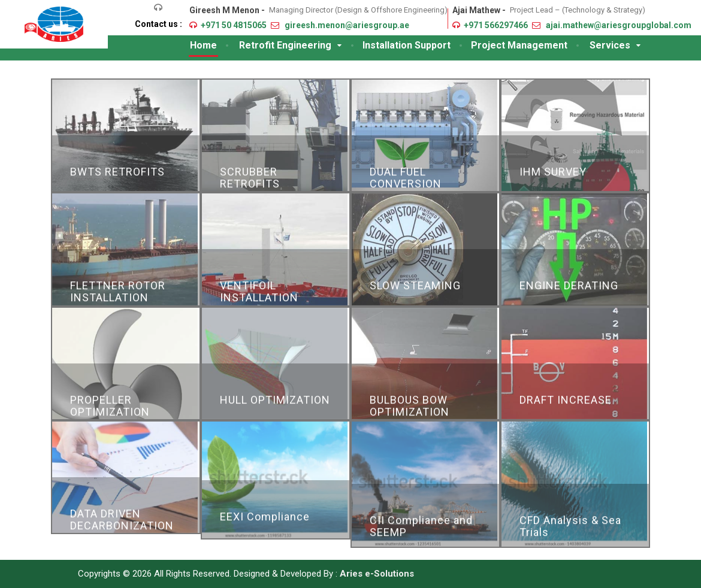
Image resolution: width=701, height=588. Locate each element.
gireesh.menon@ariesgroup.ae (347, 25)
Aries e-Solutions (377, 574)
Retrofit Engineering (285, 45)
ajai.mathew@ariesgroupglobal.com (619, 25)
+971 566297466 (496, 25)
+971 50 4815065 (234, 25)
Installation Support (407, 45)
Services (610, 45)
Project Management (519, 45)
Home (203, 45)
